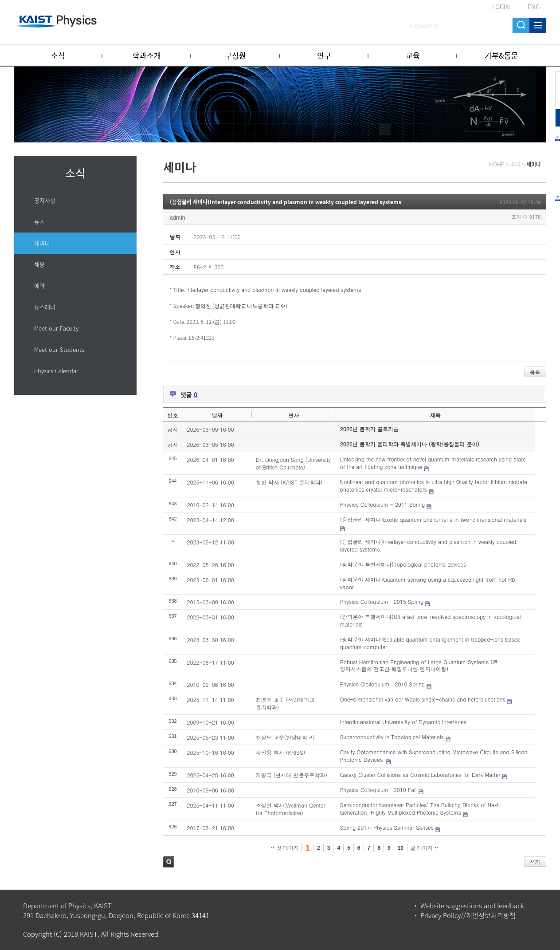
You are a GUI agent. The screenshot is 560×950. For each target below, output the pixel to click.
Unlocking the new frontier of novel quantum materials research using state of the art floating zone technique (433, 463)
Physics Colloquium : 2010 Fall (378, 790)
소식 (58, 55)
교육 (413, 55)
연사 (294, 415)
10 (401, 848)
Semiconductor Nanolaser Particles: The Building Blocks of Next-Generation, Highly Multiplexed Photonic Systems (421, 808)
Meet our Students (59, 349)
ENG (534, 7)
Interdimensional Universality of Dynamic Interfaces (403, 722)
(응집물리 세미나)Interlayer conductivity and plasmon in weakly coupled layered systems (286, 202)
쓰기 (535, 862)
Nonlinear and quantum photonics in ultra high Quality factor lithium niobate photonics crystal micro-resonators (434, 485)
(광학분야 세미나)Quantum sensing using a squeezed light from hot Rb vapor (428, 583)
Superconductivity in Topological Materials (392, 737)
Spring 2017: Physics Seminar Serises (387, 827)
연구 (324, 55)
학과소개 (147, 55)
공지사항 (45, 200)
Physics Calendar (56, 371)
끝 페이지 (424, 848)
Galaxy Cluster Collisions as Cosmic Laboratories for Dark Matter (420, 775)
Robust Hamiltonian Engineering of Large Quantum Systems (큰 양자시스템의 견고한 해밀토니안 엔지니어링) (419, 666)
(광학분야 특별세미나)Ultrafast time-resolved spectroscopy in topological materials (431, 620)
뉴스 (39, 222)
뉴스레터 (45, 307)
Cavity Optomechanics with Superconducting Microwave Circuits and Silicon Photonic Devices (434, 756)
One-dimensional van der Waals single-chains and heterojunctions (423, 699)
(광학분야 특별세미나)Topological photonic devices (403, 564)
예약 (39, 286)
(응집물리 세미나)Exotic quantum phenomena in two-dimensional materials (433, 519)
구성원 (235, 55)
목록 (535, 372)
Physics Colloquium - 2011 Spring (382, 504)
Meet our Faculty (56, 328)
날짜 (217, 415)
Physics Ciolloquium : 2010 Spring (382, 684)
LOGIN (501, 7)
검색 (169, 862)
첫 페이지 (285, 848)
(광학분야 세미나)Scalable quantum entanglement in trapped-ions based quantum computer (430, 643)
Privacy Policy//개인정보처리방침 (468, 915)
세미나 (42, 243)
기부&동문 (501, 55)
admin (178, 217)
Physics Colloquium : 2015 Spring (382, 601)
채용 (39, 264)
